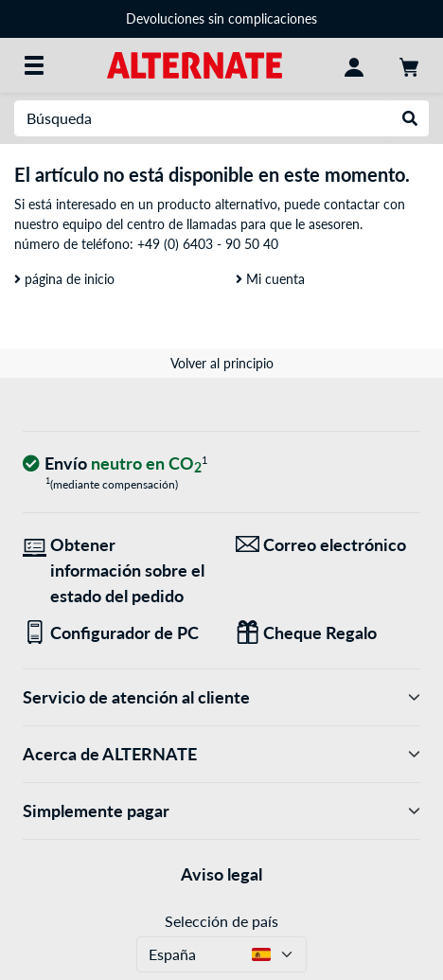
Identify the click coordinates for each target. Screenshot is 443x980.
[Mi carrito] (409, 65)
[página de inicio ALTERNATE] (195, 64)
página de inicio (64, 279)
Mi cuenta (270, 279)
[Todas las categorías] (34, 65)
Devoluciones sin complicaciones (221, 18)
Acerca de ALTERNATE (221, 754)
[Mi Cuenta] (354, 65)
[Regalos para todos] (328, 633)
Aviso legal (221, 874)
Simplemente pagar (221, 811)
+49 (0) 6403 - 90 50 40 (208, 244)
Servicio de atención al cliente (221, 697)
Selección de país (221, 921)
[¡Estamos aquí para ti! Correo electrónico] (328, 545)
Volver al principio (222, 363)
